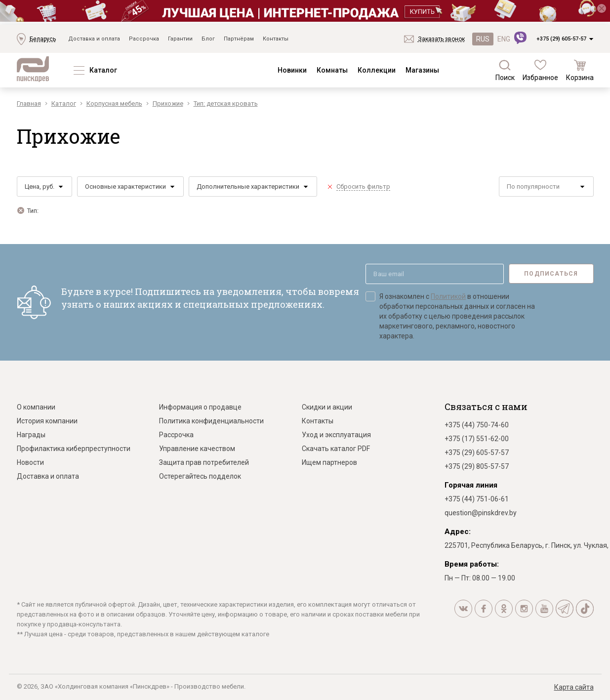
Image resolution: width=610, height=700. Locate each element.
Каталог (103, 70)
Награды (31, 435)
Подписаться (551, 274)
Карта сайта (574, 687)
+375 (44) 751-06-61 (477, 499)
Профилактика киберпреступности (74, 449)
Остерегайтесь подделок (200, 476)
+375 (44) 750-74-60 (477, 425)
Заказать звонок (441, 39)
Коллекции (377, 70)
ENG (504, 39)
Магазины (422, 70)
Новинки (292, 70)
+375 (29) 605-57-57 (561, 39)
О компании (36, 407)
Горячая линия (471, 485)
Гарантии (180, 39)
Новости (30, 462)
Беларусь (43, 39)
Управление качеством (197, 449)
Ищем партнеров (329, 462)
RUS (483, 39)
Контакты (276, 39)
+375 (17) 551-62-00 (477, 439)
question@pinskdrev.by (481, 513)
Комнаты (332, 70)
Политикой (448, 296)
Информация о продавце (200, 407)
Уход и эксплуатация (336, 435)
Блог (208, 39)
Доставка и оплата (94, 39)
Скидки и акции (327, 407)
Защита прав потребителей (204, 462)
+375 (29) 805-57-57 (477, 466)
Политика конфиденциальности (211, 421)
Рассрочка (144, 39)
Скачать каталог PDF (336, 449)
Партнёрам (239, 39)
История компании (47, 421)
